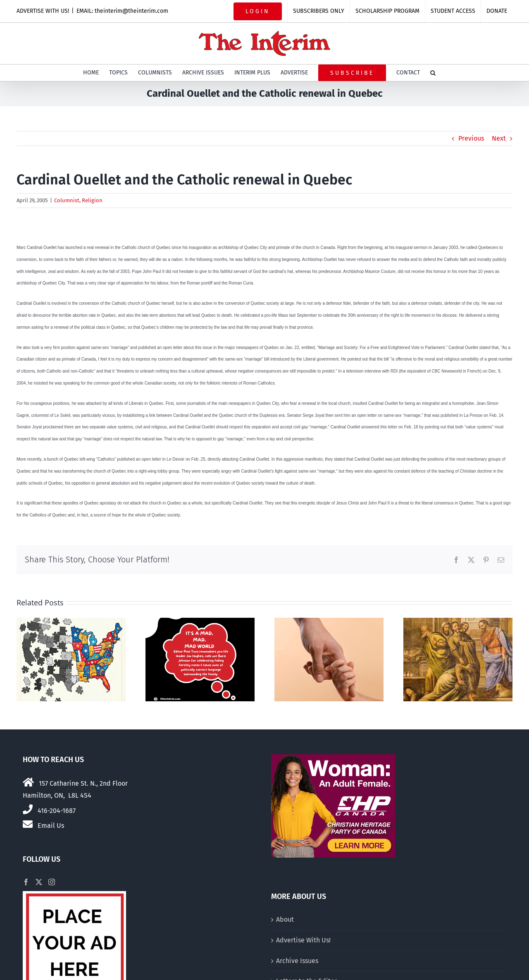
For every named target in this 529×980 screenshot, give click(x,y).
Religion (92, 200)
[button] (433, 73)
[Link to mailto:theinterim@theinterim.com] (28, 824)
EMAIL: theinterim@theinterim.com (122, 11)
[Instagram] (52, 882)
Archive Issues (297, 961)
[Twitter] (39, 882)
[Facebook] (26, 882)
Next (499, 138)
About (285, 919)
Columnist (67, 200)
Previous (471, 138)
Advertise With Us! (303, 940)
